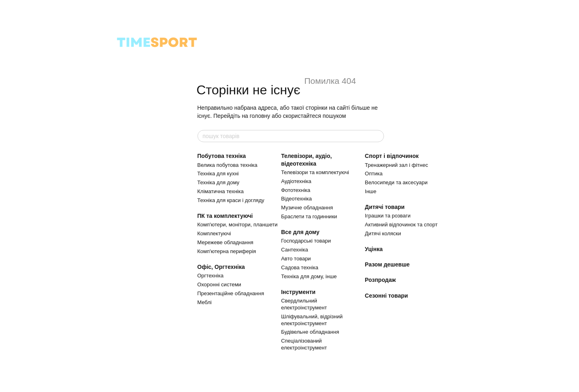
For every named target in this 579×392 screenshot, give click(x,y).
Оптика (374, 174)
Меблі (205, 302)
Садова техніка (300, 267)
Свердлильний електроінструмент (304, 304)
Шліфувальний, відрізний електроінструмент (312, 320)
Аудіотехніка (296, 181)
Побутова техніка (222, 156)
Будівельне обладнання (310, 332)
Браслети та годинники (309, 216)
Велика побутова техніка (227, 165)
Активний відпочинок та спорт (401, 225)
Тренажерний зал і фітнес (397, 165)
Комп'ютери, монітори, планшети (238, 225)
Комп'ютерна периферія (227, 251)
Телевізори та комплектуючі (315, 172)
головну (260, 116)
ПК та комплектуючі (225, 216)
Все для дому (300, 232)
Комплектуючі (214, 233)
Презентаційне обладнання (231, 293)
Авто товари (296, 259)
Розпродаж (380, 280)
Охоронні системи (219, 284)
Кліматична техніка (221, 191)
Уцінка (374, 249)
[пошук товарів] (377, 136)
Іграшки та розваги (388, 216)
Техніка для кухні (218, 174)
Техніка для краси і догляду (231, 200)
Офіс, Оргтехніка (221, 267)
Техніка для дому (219, 182)
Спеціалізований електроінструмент (304, 344)
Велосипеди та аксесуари (396, 182)
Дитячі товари (385, 207)
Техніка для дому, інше (309, 276)
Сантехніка (294, 250)
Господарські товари (306, 241)
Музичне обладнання (307, 208)
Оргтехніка (211, 276)
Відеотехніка (296, 199)
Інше (371, 191)
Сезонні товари (386, 296)
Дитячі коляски (383, 233)
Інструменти (298, 292)
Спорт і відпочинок (392, 156)
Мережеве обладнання (225, 242)
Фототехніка (296, 190)
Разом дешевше (387, 264)
